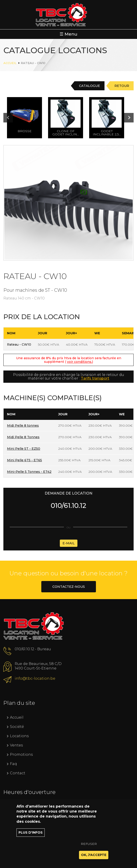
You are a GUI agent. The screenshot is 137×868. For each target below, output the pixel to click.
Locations (19, 736)
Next (129, 118)
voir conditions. (80, 362)
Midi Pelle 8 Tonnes (23, 437)
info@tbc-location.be (35, 678)
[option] (28, 118)
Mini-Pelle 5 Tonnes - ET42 (29, 472)
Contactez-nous (69, 587)
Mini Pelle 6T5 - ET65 (24, 460)
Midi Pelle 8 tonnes (23, 426)
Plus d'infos (31, 835)
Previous (13, 118)
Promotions (21, 754)
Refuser (89, 846)
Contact (18, 773)
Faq (13, 764)
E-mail (69, 543)
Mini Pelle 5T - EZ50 (24, 449)
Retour (122, 86)
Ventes (16, 745)
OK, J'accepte (94, 857)
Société (17, 727)
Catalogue (89, 86)
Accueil (10, 63)
